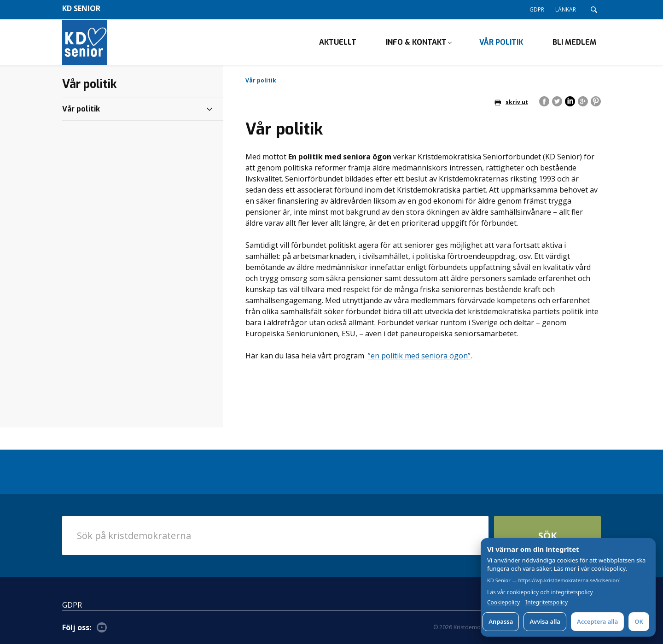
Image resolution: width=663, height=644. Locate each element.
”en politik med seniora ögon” (419, 356)
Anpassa (501, 621)
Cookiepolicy (503, 603)
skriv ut (511, 102)
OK (639, 621)
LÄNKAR (566, 9)
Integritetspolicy (547, 603)
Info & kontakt (416, 42)
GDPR (537, 9)
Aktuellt (338, 42)
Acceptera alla (597, 621)
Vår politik (501, 42)
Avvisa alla (545, 621)
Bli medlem (574, 42)
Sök (547, 536)
